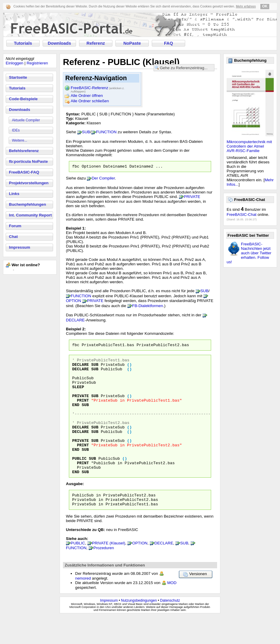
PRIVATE (192, 198)
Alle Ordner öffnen (87, 96)
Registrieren (37, 63)
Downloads (59, 43)
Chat (13, 237)
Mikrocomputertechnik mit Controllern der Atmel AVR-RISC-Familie (249, 146)
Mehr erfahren (246, 6)
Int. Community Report (30, 215)
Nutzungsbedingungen (139, 628)
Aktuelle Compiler (26, 120)
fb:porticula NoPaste (28, 161)
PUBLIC (79, 481)
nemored (83, 606)
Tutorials (23, 43)
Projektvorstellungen (29, 183)
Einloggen (14, 63)
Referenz (96, 43)
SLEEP (78, 395)
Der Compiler (103, 179)
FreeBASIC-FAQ (24, 172)
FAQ (168, 43)
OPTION (74, 302)
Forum (15, 226)
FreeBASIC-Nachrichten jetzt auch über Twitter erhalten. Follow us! (249, 253)
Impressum (20, 247)
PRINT (83, 411)
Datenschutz (170, 628)
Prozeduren (104, 576)
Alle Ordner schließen (90, 101)
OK (265, 6)
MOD (172, 610)
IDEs (16, 130)
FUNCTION (106, 132)
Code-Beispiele (23, 99)
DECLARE (75, 321)
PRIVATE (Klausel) (109, 571)
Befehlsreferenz (24, 151)
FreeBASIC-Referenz (98, 88)
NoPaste (132, 43)
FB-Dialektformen (148, 307)
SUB (86, 132)
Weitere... (20, 140)
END (76, 416)
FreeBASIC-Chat (242, 215)
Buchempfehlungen (27, 204)
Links (14, 194)
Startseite (18, 77)
